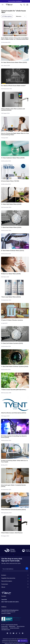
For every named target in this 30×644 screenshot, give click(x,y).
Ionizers (15, 575)
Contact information (14, 628)
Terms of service (21, 626)
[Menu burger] (3, 5)
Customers (15, 584)
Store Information (15, 581)
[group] (10, 551)
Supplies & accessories (15, 578)
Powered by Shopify (13, 625)
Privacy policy (5, 626)
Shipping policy (5, 628)
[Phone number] (21, 5)
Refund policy (12, 626)
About (15, 587)
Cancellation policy (6, 630)
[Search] (24, 5)
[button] (12, 555)
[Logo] (10, 5)
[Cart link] (27, 5)
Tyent (7, 625)
